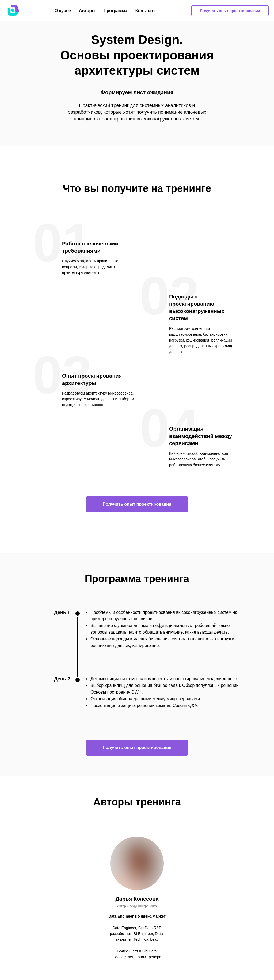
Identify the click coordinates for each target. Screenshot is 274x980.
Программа (115, 11)
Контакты (145, 11)
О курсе (63, 11)
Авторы (87, 11)
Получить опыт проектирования (230, 11)
